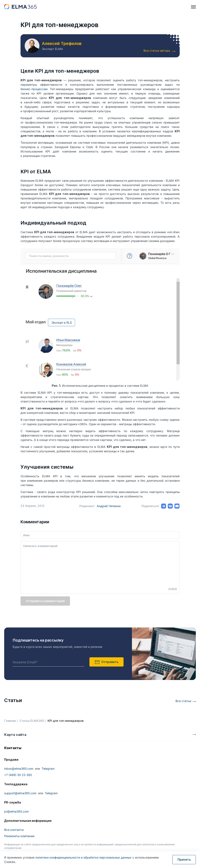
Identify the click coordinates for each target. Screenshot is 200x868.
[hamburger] (193, 7)
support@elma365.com (20, 793)
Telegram (48, 769)
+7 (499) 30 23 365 (18, 775)
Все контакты (14, 830)
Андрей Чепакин (109, 506)
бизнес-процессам (34, 89)
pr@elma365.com (16, 811)
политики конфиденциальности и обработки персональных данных (83, 857)
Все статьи (183, 701)
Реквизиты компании (19, 836)
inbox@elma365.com (19, 769)
